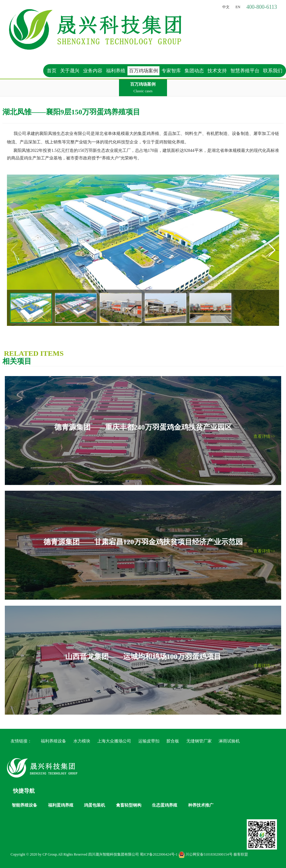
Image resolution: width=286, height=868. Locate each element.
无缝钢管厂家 (199, 741)
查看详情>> (264, 436)
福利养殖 (116, 71)
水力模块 (82, 741)
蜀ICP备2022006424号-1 (159, 854)
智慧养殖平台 (245, 71)
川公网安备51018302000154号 (206, 854)
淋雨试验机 (229, 741)
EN (238, 7)
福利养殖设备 (53, 741)
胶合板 (173, 741)
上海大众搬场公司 (114, 741)
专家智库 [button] (171, 71)
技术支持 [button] (217, 71)
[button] (272, 250)
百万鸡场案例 (143, 71)
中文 (226, 7)
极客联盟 (241, 854)
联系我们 (273, 71)
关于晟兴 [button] (70, 71)
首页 (52, 71)
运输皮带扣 (149, 741)
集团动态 (194, 71)
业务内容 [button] (93, 71)
